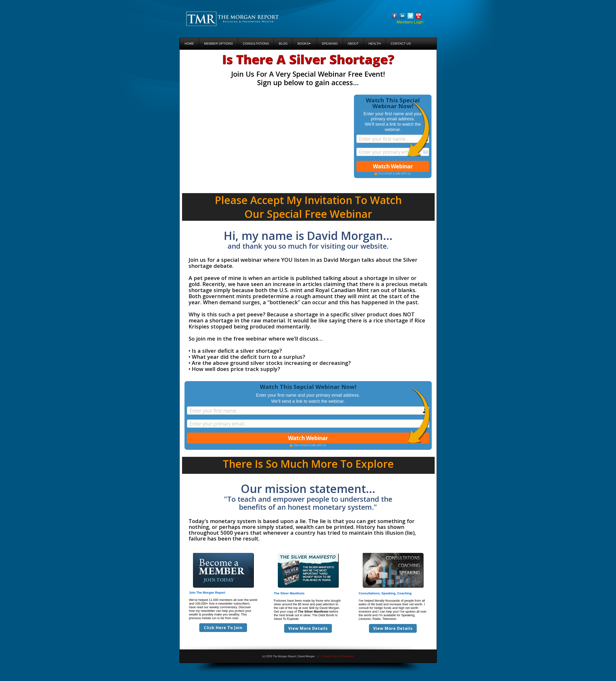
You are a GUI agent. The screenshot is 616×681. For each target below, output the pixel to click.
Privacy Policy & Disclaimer (338, 656)
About (353, 44)
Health (375, 44)
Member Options (219, 44)
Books (304, 44)
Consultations (256, 44)
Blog (283, 44)
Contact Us (401, 44)
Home (189, 44)
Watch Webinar (393, 166)
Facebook (394, 16)
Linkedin (402, 16)
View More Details (308, 628)
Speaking (330, 44)
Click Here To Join (223, 628)
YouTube (418, 16)
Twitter (410, 16)
